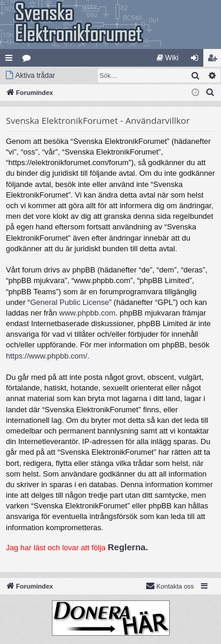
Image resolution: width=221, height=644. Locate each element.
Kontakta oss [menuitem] (170, 586)
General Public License (70, 302)
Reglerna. (128, 547)
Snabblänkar (11, 60)
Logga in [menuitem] (197, 60)
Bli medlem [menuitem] (215, 60)
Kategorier (29, 60)
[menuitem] (168, 58)
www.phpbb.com (87, 313)
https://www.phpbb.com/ (47, 356)
